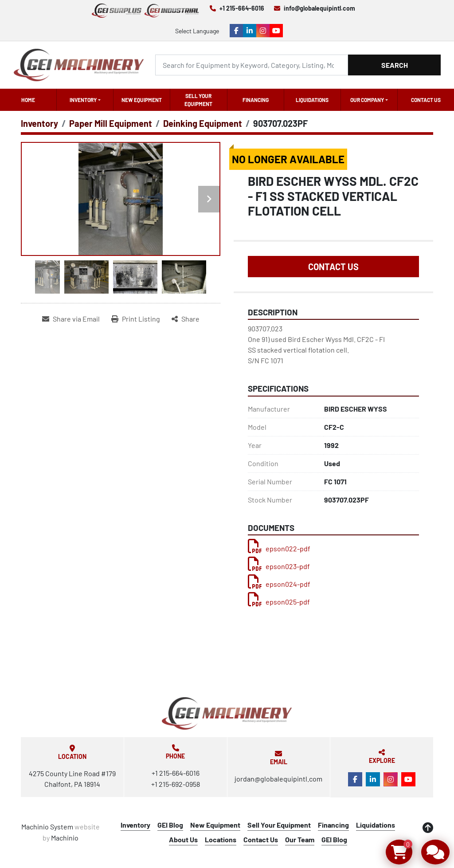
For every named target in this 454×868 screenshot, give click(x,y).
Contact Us (426, 100)
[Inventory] (39, 123)
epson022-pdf (279, 548)
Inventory (83, 100)
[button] (85, 100)
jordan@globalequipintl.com (278, 779)
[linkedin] (250, 31)
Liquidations (312, 100)
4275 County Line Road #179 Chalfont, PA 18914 (72, 779)
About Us (183, 839)
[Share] (186, 319)
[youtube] (276, 31)
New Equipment (142, 100)
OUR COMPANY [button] (367, 100)
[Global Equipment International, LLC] (227, 713)
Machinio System (47, 827)
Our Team (300, 839)
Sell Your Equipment (198, 100)
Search (395, 65)
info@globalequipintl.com (319, 8)
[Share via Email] (71, 319)
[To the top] (428, 828)
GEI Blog (170, 825)
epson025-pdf (279, 602)
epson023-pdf (279, 566)
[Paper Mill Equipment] (111, 123)
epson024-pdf (279, 584)
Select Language (197, 31)
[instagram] (263, 31)
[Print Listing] (136, 319)
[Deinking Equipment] (203, 123)
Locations (221, 839)
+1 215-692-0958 (176, 784)
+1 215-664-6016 (242, 8)
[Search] (252, 65)
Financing (256, 100)
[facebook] (236, 31)
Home (28, 100)
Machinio (65, 838)
